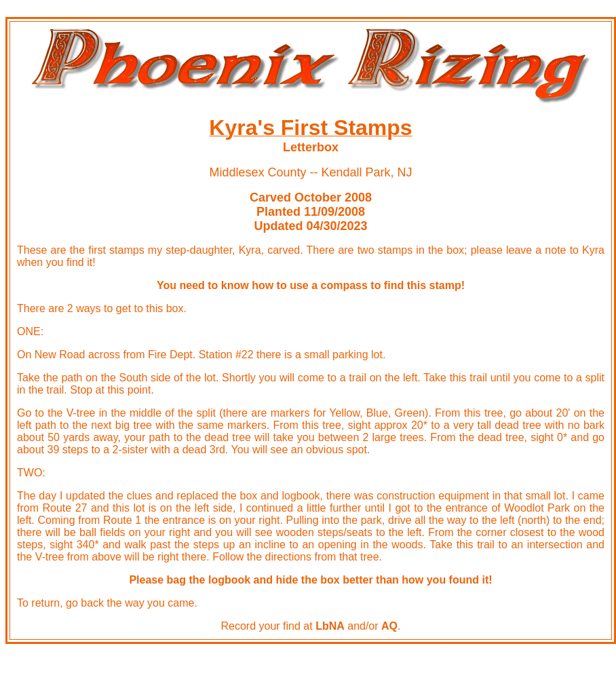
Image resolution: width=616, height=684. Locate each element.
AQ (389, 626)
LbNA (330, 626)
